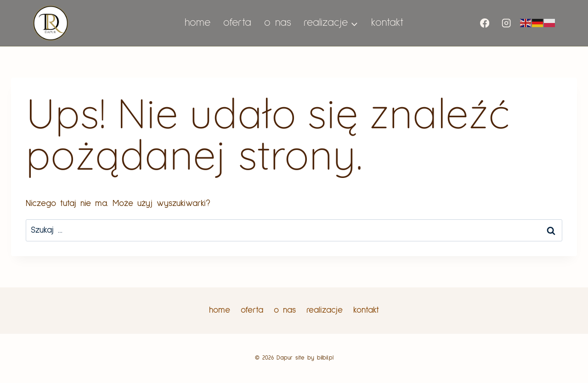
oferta (237, 23)
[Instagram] (506, 23)
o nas (278, 23)
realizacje (325, 310)
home (198, 23)
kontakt (387, 23)
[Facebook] (485, 23)
